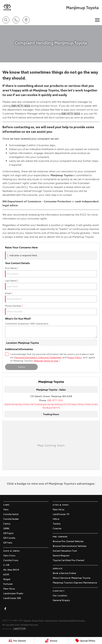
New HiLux (9, 588)
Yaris (6, 509)
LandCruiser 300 (12, 598)
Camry (7, 523)
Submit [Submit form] (21, 367)
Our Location (60, 595)
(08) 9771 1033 (21, 105)
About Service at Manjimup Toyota (71, 578)
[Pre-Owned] (17, 641)
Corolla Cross (11, 560)
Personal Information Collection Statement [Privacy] (38, 357)
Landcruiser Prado (13, 593)
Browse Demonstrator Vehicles (70, 546)
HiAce (56, 519)
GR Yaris (8, 542)
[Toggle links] (14, 629)
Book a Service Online (64, 573)
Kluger (7, 579)
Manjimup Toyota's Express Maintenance (75, 582)
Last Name (51, 284)
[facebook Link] (5, 609)
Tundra (57, 523)
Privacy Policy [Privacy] (74, 357)
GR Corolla (9, 538)
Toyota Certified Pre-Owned (68, 560)
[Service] (51, 641)
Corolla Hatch (11, 514)
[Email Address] (51, 406)
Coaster (57, 528)
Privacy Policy (38, 620)
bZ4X (6, 574)
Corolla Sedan (11, 519)
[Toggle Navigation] (97, 20)
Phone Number (51, 310)
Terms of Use (51, 620)
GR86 (6, 528)
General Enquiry (61, 600)
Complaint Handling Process (72, 620)
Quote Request (61, 555)
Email (51, 297)
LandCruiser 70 (61, 514)
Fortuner (8, 584)
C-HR (6, 565)
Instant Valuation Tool (65, 551)
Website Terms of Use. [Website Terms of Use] (46, 361)
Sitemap (27, 620)
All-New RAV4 (11, 570)
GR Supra (8, 533)
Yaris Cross (9, 555)
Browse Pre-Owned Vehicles (68, 541)
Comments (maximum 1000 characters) (51, 330)
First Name (51, 272)
